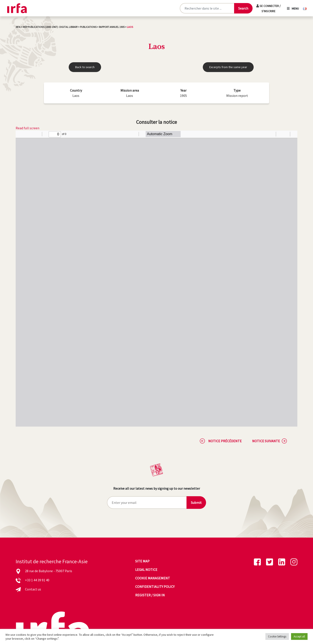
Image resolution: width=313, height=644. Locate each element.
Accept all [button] (299, 636)
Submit (196, 503)
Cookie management (153, 578)
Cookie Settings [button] (277, 636)
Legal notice (146, 570)
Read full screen (27, 128)
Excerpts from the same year (228, 67)
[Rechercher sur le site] (207, 8)
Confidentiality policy (155, 587)
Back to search (85, 67)
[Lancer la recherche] (243, 8)
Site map (142, 561)
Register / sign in (150, 595)
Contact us (33, 589)
